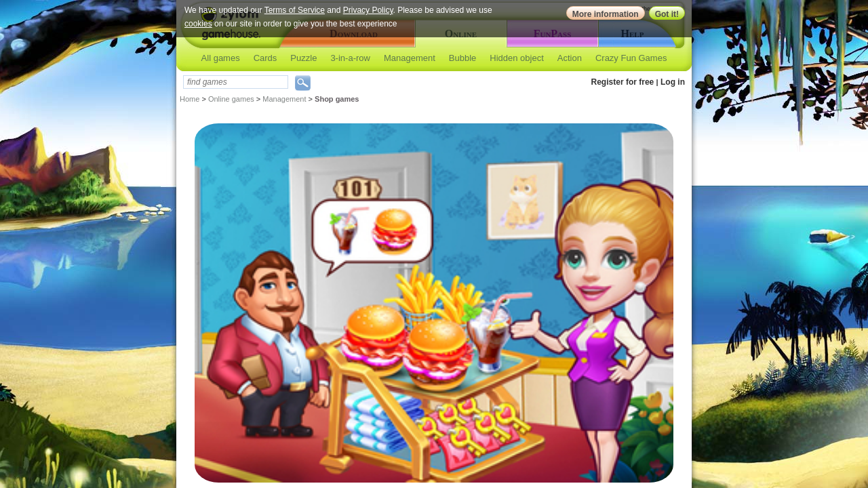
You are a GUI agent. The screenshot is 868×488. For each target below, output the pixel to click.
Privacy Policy (368, 10)
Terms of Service (295, 10)
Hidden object (517, 58)
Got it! (667, 14)
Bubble (462, 58)
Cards (265, 58)
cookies (198, 24)
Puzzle (303, 58)
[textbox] (236, 82)
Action (570, 58)
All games (221, 58)
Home (190, 99)
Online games (231, 99)
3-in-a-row (350, 58)
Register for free (623, 82)
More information (606, 14)
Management (410, 58)
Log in (673, 82)
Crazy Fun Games (631, 58)
